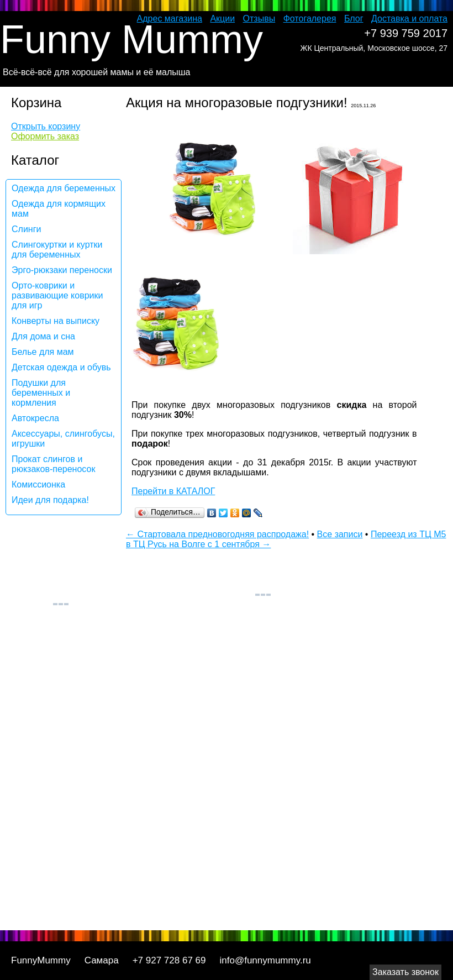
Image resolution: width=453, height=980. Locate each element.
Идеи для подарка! (50, 500)
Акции (222, 19)
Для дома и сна (43, 336)
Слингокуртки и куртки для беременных (57, 250)
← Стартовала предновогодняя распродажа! (217, 534)
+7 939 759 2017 (406, 33)
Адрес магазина (170, 19)
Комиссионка (38, 484)
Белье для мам (43, 352)
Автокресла (35, 418)
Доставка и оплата (409, 19)
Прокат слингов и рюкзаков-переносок (53, 464)
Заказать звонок (405, 972)
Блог (354, 19)
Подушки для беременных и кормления (41, 393)
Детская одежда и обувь (61, 367)
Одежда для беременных (64, 188)
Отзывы (259, 19)
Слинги (26, 229)
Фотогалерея (310, 19)
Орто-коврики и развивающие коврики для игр (57, 295)
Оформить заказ (45, 136)
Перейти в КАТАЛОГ (173, 491)
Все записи (340, 534)
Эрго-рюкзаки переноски (62, 270)
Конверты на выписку (56, 321)
